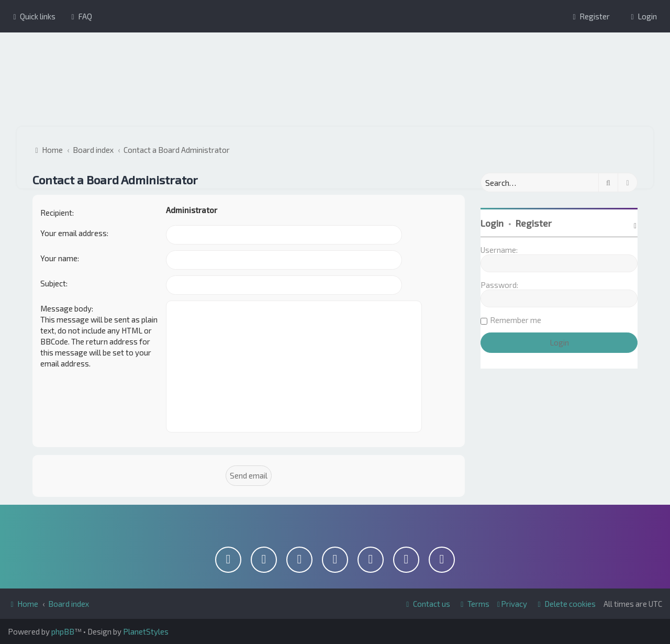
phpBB (63, 631)
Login (492, 223)
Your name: (60, 258)
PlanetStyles (146, 631)
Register (534, 223)
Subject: (54, 283)
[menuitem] (80, 16)
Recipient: (57, 213)
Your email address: (74, 233)
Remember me (516, 320)
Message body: (67, 308)
